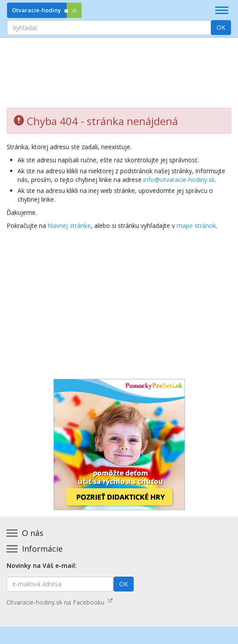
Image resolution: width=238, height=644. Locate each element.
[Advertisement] (119, 66)
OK (221, 27)
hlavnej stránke (69, 226)
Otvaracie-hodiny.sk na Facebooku (60, 602)
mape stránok (196, 226)
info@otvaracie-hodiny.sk (179, 180)
